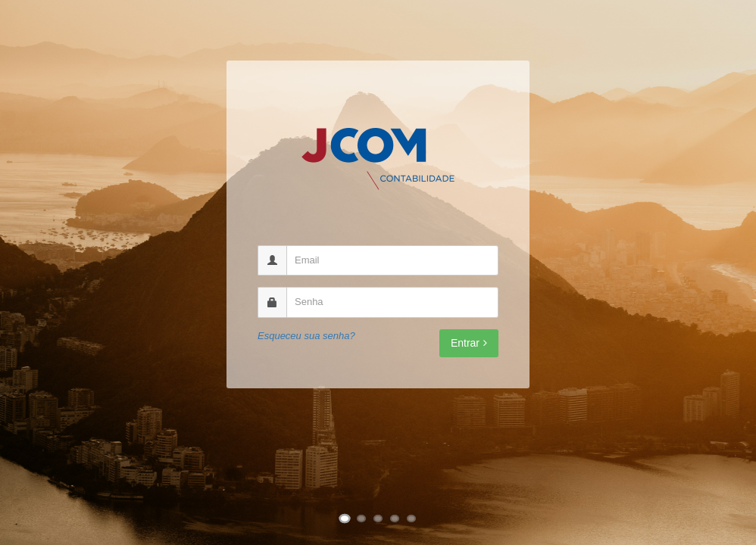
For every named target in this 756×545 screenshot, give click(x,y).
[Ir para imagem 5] (411, 519)
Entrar (469, 343)
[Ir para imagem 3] (378, 519)
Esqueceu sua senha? (306, 336)
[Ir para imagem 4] (395, 519)
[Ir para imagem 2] (361, 519)
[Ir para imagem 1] (345, 519)
